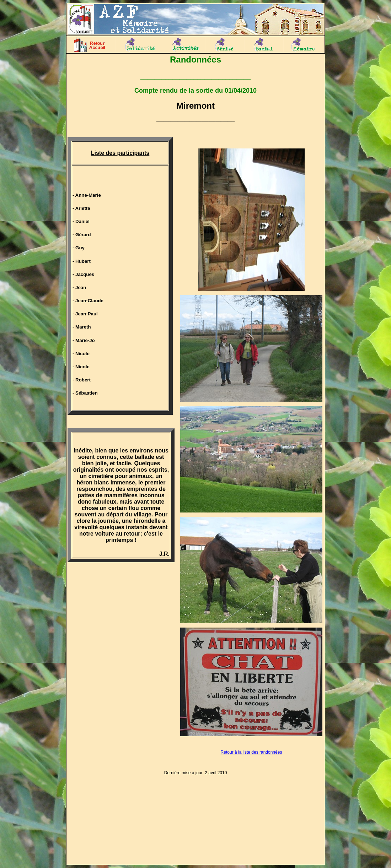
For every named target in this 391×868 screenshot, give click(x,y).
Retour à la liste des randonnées (251, 752)
